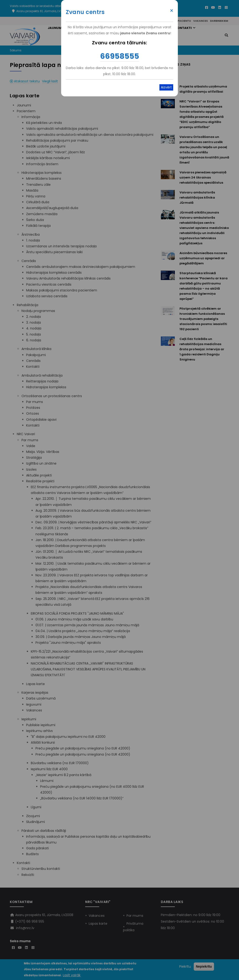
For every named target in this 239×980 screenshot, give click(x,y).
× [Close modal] (172, 11)
